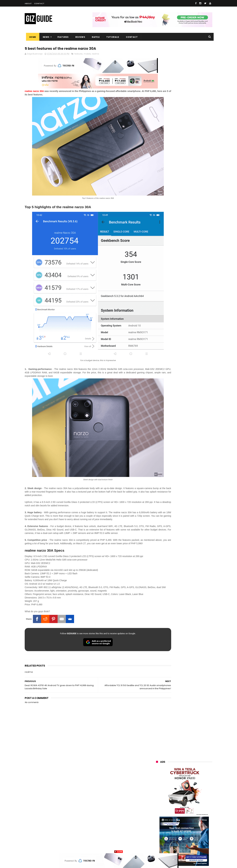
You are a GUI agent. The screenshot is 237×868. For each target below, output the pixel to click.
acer (156, 805)
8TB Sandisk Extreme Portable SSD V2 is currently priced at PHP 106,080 (193, 338)
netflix (157, 817)
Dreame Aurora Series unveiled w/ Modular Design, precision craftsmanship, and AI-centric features (192, 355)
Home (31, 37)
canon (175, 817)
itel (190, 817)
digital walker (161, 823)
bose (190, 847)
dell (188, 829)
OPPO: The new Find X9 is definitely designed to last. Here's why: (180, 170)
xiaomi (176, 780)
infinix (175, 792)
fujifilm (174, 811)
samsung (180, 774)
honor (177, 786)
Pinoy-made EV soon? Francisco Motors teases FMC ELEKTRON (193, 399)
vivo (194, 780)
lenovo (158, 798)
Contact (39, 3)
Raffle (95, 37)
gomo (195, 835)
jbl (174, 829)
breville (173, 847)
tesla (157, 847)
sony (194, 798)
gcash (188, 805)
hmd (174, 841)
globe (157, 792)
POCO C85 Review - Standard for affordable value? (191, 414)
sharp (192, 811)
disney (157, 841)
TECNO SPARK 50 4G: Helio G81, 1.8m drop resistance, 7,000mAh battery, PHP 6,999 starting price (193, 385)
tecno (177, 798)
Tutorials (112, 37)
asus (195, 786)
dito (172, 805)
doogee (182, 823)
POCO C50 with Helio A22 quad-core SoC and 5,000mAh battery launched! (193, 274)
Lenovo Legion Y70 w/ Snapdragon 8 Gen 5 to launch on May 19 (192, 306)
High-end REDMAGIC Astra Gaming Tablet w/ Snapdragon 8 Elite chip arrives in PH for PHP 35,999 (192, 323)
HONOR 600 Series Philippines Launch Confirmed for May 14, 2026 (191, 371)
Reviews (79, 37)
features (79, 54)
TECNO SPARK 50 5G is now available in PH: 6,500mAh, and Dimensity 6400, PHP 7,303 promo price (191, 291)
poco (157, 811)
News (45, 37)
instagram (159, 835)
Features (62, 37)
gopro (191, 841)
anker (178, 835)
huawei (158, 774)
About (28, 3)
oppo (157, 780)
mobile (87, 54)
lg (191, 792)
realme (95, 54)
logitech (158, 829)
